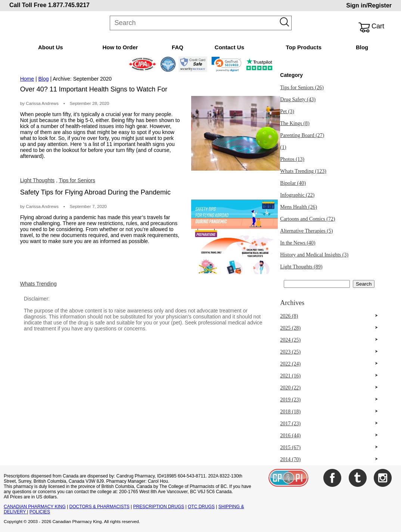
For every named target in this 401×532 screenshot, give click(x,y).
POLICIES (40, 512)
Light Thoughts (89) (301, 267)
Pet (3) (287, 111)
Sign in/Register (369, 5)
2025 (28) (290, 328)
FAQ (178, 47)
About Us (51, 47)
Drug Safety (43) (298, 99)
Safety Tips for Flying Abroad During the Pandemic (95, 192)
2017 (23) (290, 424)
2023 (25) (290, 352)
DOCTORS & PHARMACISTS (100, 507)
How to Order (120, 47)
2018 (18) (290, 412)
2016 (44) (290, 435)
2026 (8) (289, 316)
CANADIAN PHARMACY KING (35, 507)
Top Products (304, 47)
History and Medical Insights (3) (314, 255)
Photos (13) (292, 159)
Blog (362, 47)
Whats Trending (38, 284)
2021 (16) (290, 376)
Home (27, 79)
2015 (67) (290, 447)
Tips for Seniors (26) (302, 88)
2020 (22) (290, 388)
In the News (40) (298, 243)
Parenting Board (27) (302, 135)
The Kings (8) (295, 123)
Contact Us (229, 47)
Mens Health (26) (299, 207)
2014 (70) (290, 459)
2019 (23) (290, 400)
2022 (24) (290, 364)
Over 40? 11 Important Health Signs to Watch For (94, 89)
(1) (283, 147)
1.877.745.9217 (69, 5)
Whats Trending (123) (303, 171)
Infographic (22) (297, 195)
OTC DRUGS (201, 507)
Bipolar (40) (293, 183)
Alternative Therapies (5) (306, 231)
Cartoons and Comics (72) (307, 219)
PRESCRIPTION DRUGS (159, 507)
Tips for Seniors (77, 180)
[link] (226, 64)
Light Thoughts (37, 180)
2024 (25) (290, 340)
